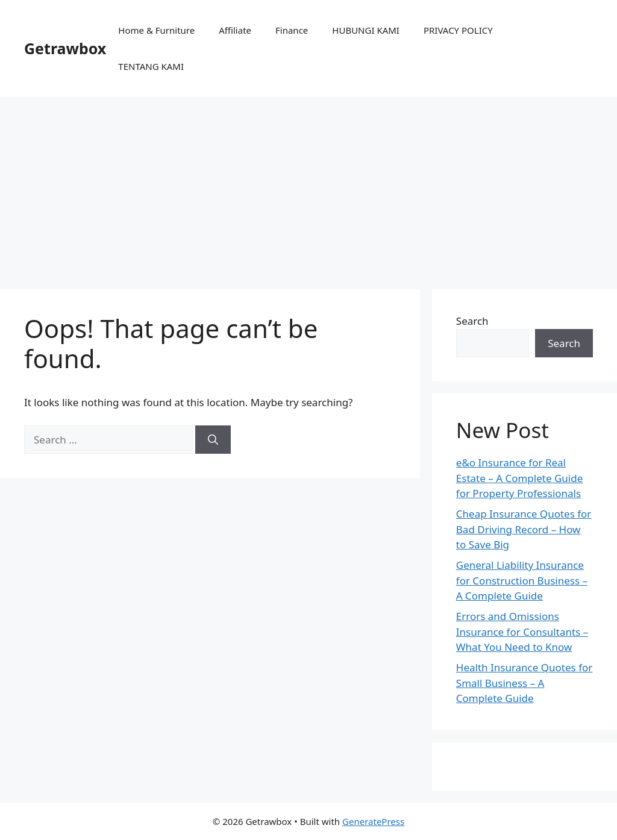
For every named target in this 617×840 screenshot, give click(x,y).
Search (472, 321)
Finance (292, 30)
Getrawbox (65, 48)
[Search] (213, 440)
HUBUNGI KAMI (366, 30)
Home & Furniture (156, 30)
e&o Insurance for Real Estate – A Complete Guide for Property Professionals (519, 478)
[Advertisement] (308, 187)
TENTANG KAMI (151, 66)
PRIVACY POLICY (458, 30)
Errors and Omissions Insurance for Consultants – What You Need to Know (522, 632)
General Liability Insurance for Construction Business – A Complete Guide (522, 580)
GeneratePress (373, 821)
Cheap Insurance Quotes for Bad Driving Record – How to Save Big (524, 529)
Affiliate (235, 30)
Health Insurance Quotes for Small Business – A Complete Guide (525, 683)
